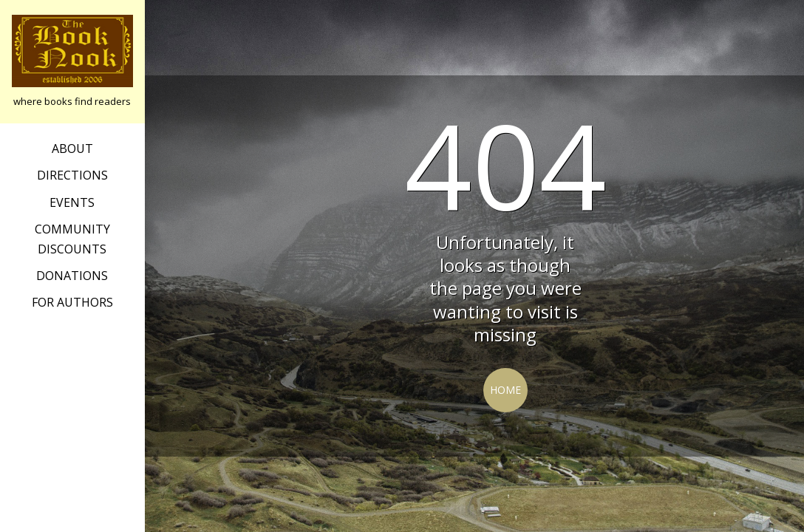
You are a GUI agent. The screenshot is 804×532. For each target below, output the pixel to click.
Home (505, 390)
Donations (72, 276)
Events (72, 202)
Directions (72, 175)
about (72, 149)
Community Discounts (72, 239)
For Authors (72, 302)
